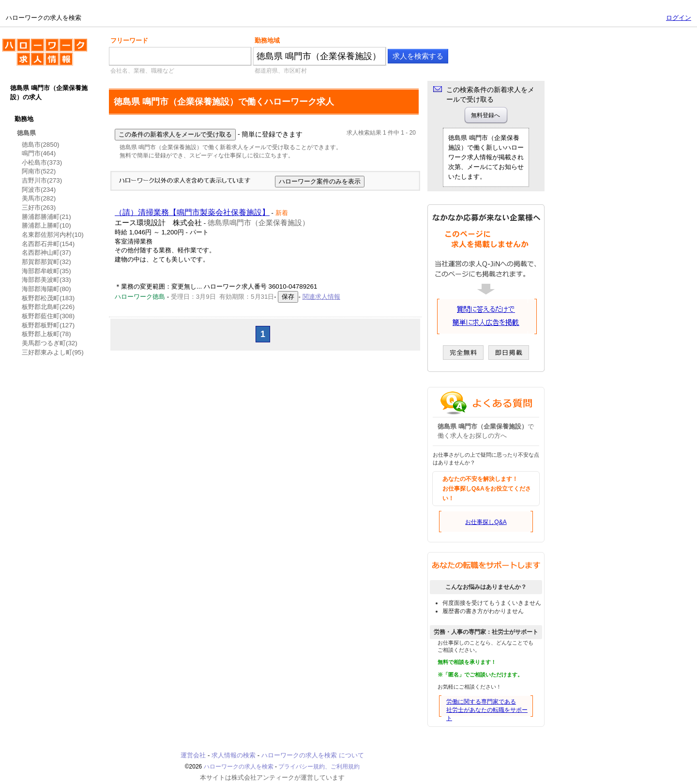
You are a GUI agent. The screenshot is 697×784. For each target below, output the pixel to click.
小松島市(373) (42, 162)
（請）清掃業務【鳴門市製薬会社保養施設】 (192, 212)
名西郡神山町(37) (46, 253)
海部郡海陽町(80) (46, 289)
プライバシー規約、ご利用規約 (319, 767)
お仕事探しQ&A (486, 522)
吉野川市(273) (42, 180)
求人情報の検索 (234, 755)
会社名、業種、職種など (142, 71)
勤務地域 (267, 40)
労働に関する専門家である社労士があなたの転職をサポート (487, 710)
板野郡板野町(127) (48, 325)
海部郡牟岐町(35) (46, 271)
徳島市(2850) (41, 145)
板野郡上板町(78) (46, 334)
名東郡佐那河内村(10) (53, 235)
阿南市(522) (39, 171)
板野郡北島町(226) (48, 307)
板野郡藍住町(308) (48, 316)
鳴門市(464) (39, 153)
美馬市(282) (39, 198)
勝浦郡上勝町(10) (46, 225)
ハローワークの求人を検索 (45, 56)
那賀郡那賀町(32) (46, 262)
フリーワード (129, 40)
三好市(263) (39, 208)
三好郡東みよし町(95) (53, 352)
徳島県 (26, 133)
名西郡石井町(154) (48, 244)
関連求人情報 (321, 297)
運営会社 (193, 755)
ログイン (679, 18)
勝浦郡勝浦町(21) (46, 217)
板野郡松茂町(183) (48, 298)
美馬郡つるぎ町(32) (50, 343)
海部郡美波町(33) (46, 280)
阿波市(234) (39, 190)
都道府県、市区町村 (281, 71)
